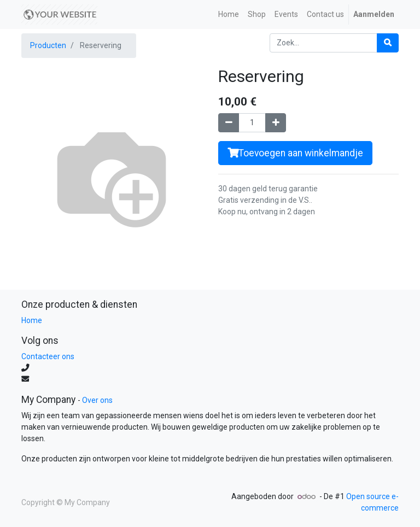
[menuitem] (229, 14)
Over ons (97, 400)
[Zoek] (388, 43)
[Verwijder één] (229, 123)
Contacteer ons (48, 356)
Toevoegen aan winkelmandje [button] (295, 153)
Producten (48, 45)
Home (32, 320)
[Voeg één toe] (276, 123)
